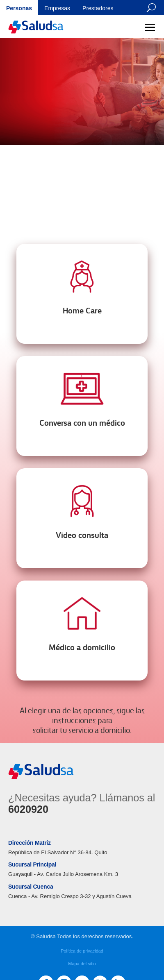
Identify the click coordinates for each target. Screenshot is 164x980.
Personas (19, 8)
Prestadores (98, 8)
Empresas (57, 8)
